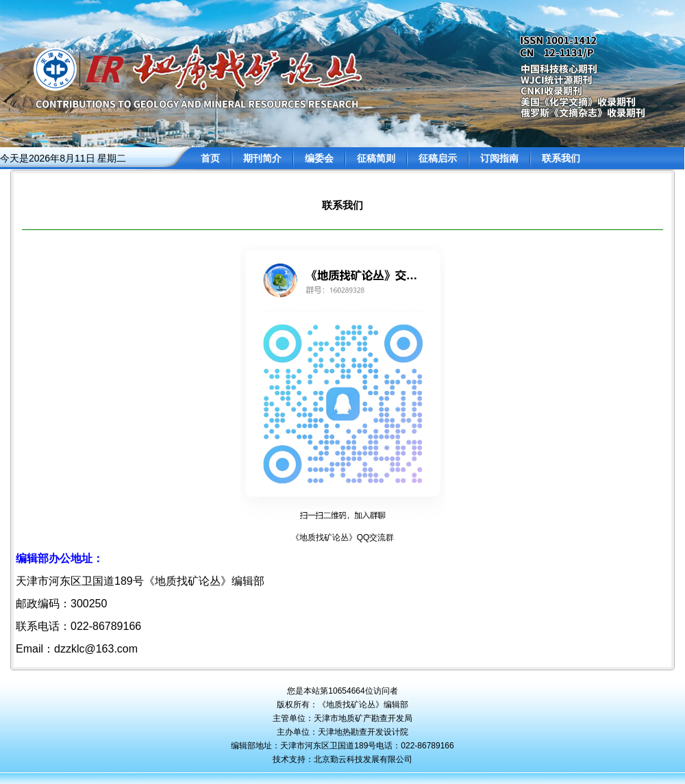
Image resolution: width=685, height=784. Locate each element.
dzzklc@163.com (96, 649)
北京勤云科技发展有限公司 (363, 759)
